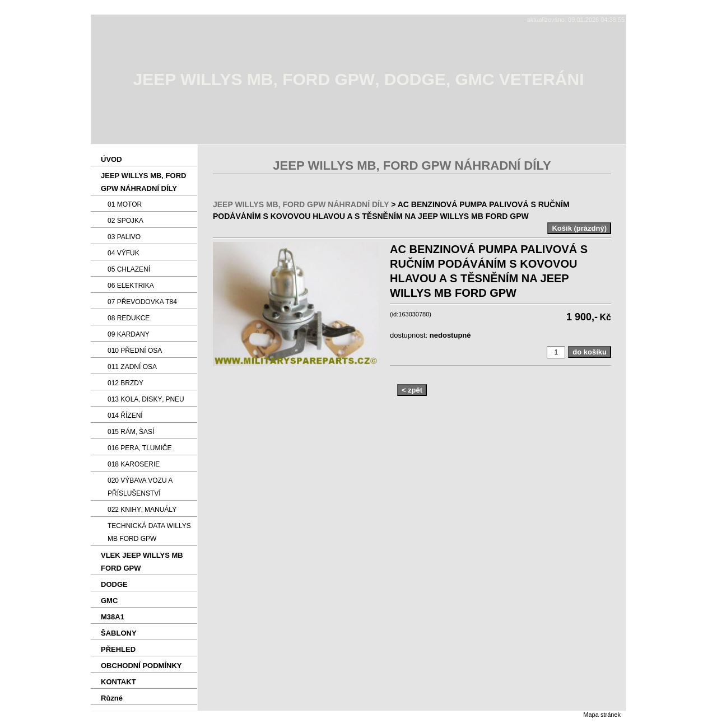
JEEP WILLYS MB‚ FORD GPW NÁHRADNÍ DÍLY (301, 204)
